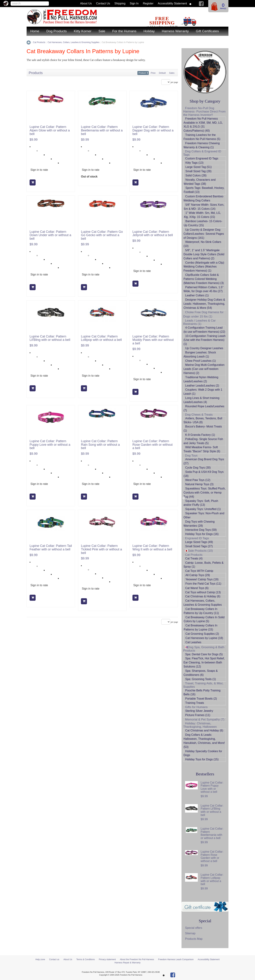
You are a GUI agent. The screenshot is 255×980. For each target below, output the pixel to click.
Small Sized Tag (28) (198, 171)
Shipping (120, 3)
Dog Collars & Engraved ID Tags (202, 153)
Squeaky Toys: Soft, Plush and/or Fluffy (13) (201, 503)
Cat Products (194, 555)
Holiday (149, 31)
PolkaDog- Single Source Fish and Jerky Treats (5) (203, 441)
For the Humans (124, 31)
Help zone (40, 959)
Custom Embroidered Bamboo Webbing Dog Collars (203, 198)
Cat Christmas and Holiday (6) (204, 730)
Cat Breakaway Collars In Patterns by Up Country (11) (201, 611)
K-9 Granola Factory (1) (200, 435)
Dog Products (57, 31)
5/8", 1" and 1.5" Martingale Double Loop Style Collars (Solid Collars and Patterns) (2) (204, 254)
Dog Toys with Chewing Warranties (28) (199, 524)
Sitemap (190, 933)
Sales (172, 73)
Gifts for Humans (196, 707)
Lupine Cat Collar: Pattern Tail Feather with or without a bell (51, 548)
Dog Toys (191, 456)
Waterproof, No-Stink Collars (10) (202, 244)
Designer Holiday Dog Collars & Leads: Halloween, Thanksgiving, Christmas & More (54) (204, 304)
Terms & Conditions (86, 959)
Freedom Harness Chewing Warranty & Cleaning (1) (202, 145)
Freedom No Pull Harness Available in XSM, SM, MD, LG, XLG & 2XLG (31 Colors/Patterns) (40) (203, 125)
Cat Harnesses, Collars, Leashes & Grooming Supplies (203, 603)
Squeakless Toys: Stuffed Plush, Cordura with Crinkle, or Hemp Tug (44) (205, 493)
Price (153, 73)
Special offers (194, 928)
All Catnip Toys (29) (198, 575)
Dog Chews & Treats (199, 415)
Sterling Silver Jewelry (199, 711)
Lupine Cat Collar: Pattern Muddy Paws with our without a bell (153, 340)
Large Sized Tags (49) (199, 542)
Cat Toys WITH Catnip (199, 571)
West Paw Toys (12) (198, 480)
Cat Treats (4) (194, 558)
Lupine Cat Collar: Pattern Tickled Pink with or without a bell (101, 549)
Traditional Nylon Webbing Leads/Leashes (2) (201, 379)
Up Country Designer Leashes (204, 348)
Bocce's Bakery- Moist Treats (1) (203, 429)
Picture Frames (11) (198, 715)
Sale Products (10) (199, 551)
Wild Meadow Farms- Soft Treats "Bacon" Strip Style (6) (202, 449)
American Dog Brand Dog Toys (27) (204, 461)
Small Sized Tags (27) (199, 546)
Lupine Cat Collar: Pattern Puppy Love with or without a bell (50, 445)
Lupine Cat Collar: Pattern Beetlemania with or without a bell (102, 130)
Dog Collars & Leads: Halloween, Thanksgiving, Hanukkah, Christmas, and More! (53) (204, 741)
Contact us (103, 3)
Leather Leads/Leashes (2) (202, 386)
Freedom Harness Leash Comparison (176, 959)
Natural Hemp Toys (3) (199, 484)
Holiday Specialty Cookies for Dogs (203, 753)
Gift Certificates (207, 31)
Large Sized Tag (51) (199, 167)
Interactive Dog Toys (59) (201, 530)
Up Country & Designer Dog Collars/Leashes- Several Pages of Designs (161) (204, 234)
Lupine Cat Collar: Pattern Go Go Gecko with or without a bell (102, 235)
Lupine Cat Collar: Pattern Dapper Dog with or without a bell (153, 130)
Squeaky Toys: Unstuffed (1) (203, 509)
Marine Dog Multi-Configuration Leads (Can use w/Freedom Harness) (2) (204, 369)
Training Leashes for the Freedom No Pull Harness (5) (202, 137)
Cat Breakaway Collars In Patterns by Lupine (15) (201, 627)
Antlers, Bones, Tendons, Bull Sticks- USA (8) (203, 420)
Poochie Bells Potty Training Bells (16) (202, 692)
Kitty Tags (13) (194, 163)
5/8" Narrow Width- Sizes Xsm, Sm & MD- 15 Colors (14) (204, 207)
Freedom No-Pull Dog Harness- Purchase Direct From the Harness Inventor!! (204, 112)
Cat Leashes (193, 642)
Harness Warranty (175, 31)
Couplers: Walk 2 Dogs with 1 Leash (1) (203, 392)
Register (148, 3)
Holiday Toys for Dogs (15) (202, 759)
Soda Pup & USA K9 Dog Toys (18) (204, 474)
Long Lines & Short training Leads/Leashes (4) (201, 400)
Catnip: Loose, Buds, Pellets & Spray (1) (203, 565)
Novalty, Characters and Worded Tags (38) (200, 182)
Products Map (194, 939)
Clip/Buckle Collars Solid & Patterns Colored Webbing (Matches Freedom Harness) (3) (204, 279)
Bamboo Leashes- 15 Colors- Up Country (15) (203, 223)
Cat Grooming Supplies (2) (202, 634)
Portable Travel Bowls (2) (201, 699)
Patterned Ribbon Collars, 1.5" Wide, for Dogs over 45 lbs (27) (203, 289)
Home (35, 31)
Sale (102, 31)
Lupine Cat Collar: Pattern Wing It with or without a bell (152, 548)
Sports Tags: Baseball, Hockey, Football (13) (204, 190)
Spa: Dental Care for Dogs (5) (204, 654)
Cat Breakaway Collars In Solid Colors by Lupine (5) (204, 619)
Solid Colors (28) (196, 175)
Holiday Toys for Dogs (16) (202, 534)
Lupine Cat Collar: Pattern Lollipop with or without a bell (101, 338)
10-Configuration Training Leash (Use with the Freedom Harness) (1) (205, 340)
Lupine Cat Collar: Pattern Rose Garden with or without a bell (153, 445)
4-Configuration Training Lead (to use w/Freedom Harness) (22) (204, 330)
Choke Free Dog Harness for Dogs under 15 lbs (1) (203, 314)
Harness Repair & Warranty (127, 963)
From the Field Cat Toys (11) (203, 584)
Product (142, 73)
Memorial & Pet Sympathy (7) (205, 719)
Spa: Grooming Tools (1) (201, 679)
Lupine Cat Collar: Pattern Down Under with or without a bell (50, 235)
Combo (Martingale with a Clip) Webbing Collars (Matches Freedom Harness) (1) (204, 267)
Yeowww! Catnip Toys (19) (202, 579)
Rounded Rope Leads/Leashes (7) (204, 408)
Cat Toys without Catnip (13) (203, 592)
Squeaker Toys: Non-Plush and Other (204, 515)
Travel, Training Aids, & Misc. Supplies (204, 685)
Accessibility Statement (172, 3)
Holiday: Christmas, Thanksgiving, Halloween (200, 725)
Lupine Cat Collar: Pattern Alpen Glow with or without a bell (50, 130)
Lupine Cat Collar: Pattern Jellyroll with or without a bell (153, 234)
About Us (86, 3)
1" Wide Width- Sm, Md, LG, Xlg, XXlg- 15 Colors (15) (202, 215)
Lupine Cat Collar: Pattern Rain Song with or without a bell (100, 445)
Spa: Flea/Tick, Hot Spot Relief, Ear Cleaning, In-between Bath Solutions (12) (204, 662)
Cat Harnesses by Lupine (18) (204, 638)
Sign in (134, 3)
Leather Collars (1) (197, 295)
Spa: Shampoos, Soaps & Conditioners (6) (201, 673)
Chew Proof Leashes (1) (201, 361)
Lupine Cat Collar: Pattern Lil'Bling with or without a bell (50, 338)
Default (162, 73)
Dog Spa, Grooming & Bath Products (204, 649)
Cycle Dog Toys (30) (198, 468)
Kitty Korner (83, 31)
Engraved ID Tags (197, 538)
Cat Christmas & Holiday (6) (203, 596)
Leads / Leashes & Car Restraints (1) (199, 322)
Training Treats (195, 703)
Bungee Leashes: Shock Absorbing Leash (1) (200, 354)
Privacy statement (107, 959)
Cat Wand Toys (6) (197, 588)
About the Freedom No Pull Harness (137, 959)
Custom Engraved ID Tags (202, 158)
